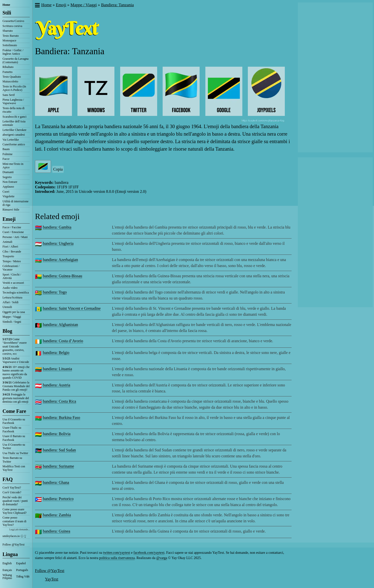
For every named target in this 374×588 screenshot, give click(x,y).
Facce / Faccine (12, 227)
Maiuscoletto (10, 81)
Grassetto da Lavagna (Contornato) (15, 60)
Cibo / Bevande (12, 252)
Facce (6, 159)
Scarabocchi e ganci (14, 117)
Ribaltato (8, 67)
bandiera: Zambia (57, 515)
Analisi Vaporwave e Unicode (16, 360)
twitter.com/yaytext (117, 553)
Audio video (10, 288)
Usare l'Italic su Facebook (12, 429)
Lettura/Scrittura (12, 297)
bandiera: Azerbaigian (60, 260)
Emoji (9, 219)
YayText (52, 579)
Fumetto (7, 72)
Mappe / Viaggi (12, 317)
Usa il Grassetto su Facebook (14, 421)
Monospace (9, 40)
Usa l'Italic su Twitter (15, 453)
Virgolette (8, 196)
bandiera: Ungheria (58, 243)
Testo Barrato (11, 36)
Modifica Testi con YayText (14, 468)
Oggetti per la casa (14, 312)
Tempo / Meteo (12, 261)
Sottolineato (10, 45)
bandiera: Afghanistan (60, 325)
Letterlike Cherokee (14, 130)
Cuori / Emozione (13, 232)
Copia (58, 169)
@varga (162, 558)
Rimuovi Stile (11, 210)
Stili (7, 13)
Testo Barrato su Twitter (12, 460)
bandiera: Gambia (57, 227)
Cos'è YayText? (12, 488)
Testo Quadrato (12, 77)
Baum (6, 149)
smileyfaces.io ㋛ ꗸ (14, 536)
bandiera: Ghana (56, 482)
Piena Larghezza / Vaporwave (13, 101)
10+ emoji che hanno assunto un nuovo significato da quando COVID (16, 372)
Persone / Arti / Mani (15, 237)
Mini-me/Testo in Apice (13, 166)
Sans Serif (9, 95)
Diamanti (8, 172)
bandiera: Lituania (57, 369)
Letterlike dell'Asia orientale (14, 123)
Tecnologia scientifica (16, 293)
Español (21, 563)
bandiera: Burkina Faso (61, 418)
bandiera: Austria (56, 385)
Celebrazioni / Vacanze (11, 268)
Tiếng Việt (23, 577)
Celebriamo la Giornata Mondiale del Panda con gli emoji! (16, 386)
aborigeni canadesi (14, 135)
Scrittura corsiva (12, 26)
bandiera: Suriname (58, 466)
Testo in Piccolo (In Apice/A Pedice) (14, 88)
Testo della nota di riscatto (13, 110)
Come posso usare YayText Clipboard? (14, 511)
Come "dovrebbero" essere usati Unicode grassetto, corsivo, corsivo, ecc (15, 346)
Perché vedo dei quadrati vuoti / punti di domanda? (15, 501)
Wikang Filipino (7, 577)
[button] (37, 6)
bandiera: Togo (55, 292)
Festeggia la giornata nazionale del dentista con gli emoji (16, 398)
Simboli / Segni (12, 322)
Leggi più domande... (19, 529)
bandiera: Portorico (58, 499)
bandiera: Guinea (56, 531)
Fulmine (7, 154)
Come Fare (14, 411)
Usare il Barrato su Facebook (14, 438)
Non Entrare (10, 182)
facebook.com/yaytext (149, 553)
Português (22, 570)
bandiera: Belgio (56, 353)
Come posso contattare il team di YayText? (14, 521)
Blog (7, 331)
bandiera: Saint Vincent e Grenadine (72, 308)
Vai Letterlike (11, 140)
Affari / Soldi (10, 302)
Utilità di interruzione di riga (15, 203)
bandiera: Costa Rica (59, 401)
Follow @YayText (13, 545)
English (7, 563)
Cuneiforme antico (14, 144)
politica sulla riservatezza (117, 558)
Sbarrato (8, 31)
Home (6, 5)
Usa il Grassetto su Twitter (14, 446)
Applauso (8, 187)
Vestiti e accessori (13, 283)
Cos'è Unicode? (12, 492)
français (7, 570)
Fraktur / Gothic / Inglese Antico (13, 52)
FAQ (8, 479)
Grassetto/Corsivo (13, 21)
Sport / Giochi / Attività (12, 276)
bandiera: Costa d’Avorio (63, 341)
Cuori (6, 192)
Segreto (7, 177)
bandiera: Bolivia (57, 434)
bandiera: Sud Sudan (59, 450)
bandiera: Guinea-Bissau (62, 276)
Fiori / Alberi (10, 247)
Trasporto (8, 256)
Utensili (7, 307)
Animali (7, 242)
